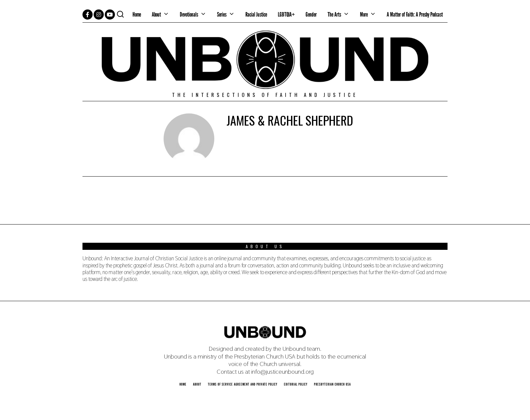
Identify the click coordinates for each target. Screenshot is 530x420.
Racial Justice (256, 14)
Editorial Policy (296, 384)
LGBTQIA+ (286, 14)
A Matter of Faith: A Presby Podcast (415, 14)
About (156, 14)
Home (137, 14)
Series (222, 14)
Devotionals (189, 14)
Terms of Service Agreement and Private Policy (243, 384)
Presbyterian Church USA (332, 384)
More (364, 14)
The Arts (334, 14)
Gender (311, 14)
